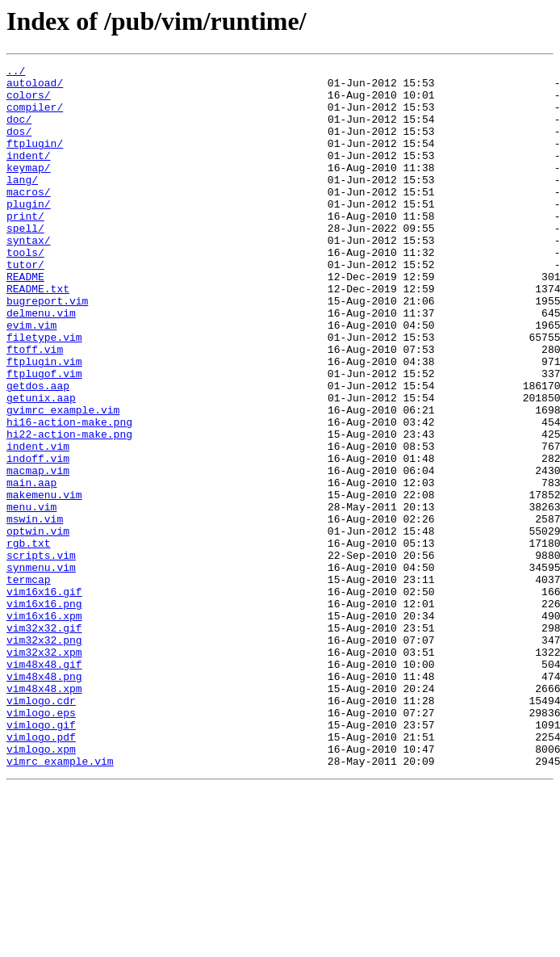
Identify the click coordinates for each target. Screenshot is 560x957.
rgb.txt (29, 640)
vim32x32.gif (44, 741)
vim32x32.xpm (44, 770)
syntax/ (29, 276)
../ (16, 73)
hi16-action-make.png (69, 494)
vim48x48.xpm (44, 814)
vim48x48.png (44, 800)
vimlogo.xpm (41, 887)
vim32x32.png (44, 756)
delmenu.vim (41, 363)
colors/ (29, 102)
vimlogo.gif (41, 858)
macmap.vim (38, 552)
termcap (29, 683)
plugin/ (29, 233)
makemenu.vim (44, 581)
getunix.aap (41, 465)
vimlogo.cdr (41, 829)
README (25, 320)
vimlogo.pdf (41, 872)
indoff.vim (38, 538)
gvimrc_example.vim (63, 480)
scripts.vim (41, 654)
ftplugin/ (35, 160)
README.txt (38, 334)
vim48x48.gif (44, 785)
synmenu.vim (41, 669)
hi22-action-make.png (69, 509)
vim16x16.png (44, 712)
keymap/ (29, 189)
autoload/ (35, 87)
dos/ (19, 145)
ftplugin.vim (44, 422)
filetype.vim (44, 392)
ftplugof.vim (44, 436)
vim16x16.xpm (44, 727)
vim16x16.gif (44, 698)
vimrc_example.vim (60, 901)
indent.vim (38, 523)
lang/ (22, 204)
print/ (25, 247)
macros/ (29, 218)
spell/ (25, 262)
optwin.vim (38, 625)
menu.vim (31, 596)
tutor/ (25, 305)
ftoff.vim (35, 407)
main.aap (31, 567)
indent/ (29, 174)
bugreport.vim (47, 349)
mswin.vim (35, 611)
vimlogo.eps (41, 843)
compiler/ (35, 116)
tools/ (25, 291)
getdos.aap (38, 451)
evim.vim (31, 378)
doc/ (19, 131)
